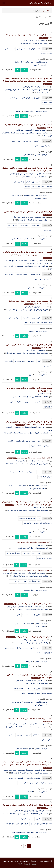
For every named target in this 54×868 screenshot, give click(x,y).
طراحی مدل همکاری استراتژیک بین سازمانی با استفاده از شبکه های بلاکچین (27, 806)
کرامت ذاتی (9, 361)
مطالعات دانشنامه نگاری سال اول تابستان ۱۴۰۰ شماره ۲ (30, 397)
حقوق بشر (31, 361)
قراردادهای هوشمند (12, 824)
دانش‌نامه (19, 402)
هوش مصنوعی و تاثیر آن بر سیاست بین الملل (28, 637)
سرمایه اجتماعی (24, 225)
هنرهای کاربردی (16, 195)
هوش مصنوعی (35, 648)
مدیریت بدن (27, 141)
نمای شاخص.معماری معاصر (31, 693)
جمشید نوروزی (29, 811)
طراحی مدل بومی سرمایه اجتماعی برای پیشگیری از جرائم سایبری (28, 213)
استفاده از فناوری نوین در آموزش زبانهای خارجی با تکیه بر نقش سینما (28, 36)
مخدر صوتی (26, 318)
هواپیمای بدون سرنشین (27, 518)
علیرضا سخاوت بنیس (25, 606)
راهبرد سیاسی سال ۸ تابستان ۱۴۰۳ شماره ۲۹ (33, 643)
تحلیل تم (33, 446)
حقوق (31, 485)
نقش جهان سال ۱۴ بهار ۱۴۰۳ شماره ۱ (36, 683)
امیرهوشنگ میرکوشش (26, 770)
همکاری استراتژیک (27, 819)
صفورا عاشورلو (41, 811)
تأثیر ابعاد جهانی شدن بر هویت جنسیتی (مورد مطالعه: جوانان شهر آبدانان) (27, 126)
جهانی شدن (26, 553)
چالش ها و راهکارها (45, 446)
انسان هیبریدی (20, 361)
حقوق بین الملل (14, 318)
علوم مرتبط (19, 62)
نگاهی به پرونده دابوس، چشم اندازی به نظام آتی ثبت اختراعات (29, 720)
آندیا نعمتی (42, 394)
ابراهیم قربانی (11, 606)
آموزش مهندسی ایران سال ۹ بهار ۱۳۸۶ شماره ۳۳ (32, 548)
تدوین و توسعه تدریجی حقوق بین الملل (38, 322)
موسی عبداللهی (29, 40)
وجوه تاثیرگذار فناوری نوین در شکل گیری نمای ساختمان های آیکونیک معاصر (30, 676)
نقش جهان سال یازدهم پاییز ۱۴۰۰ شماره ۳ (34, 177)
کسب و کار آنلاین (35, 581)
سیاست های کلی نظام (33, 778)
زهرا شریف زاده (40, 770)
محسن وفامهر (24, 260)
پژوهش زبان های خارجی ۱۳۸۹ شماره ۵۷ (34, 43)
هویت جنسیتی (46, 146)
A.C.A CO (21, 864)
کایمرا (39, 361)
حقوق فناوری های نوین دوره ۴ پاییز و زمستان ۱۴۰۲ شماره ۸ (28, 510)
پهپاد (39, 518)
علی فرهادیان (27, 87)
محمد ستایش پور (40, 307)
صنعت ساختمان (35, 274)
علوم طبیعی (37, 402)
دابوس (29, 735)
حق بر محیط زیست (45, 477)
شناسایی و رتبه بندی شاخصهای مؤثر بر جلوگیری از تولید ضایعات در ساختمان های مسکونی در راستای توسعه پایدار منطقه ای (27, 255)
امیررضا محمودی (40, 640)
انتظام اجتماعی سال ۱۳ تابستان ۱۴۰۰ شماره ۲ (33, 220)
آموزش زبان (31, 49)
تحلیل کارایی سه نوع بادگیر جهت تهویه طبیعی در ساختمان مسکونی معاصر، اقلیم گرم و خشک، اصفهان (27, 169)
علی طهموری (41, 680)
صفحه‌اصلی (46, 11)
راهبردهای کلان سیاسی (16, 778)
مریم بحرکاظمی (27, 640)
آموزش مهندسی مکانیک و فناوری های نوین (33, 542)
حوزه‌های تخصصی (41, 62)
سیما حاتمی (41, 350)
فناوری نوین (21, 49)
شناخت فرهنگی (46, 53)
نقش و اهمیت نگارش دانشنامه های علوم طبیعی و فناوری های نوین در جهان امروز (29, 390)
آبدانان (37, 146)
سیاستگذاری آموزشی (13, 553)
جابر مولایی (29, 130)
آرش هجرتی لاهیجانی (38, 260)
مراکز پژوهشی (47, 102)
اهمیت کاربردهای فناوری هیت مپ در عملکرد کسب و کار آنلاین (26, 570)
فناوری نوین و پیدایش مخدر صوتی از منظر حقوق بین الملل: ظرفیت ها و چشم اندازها (30, 303)
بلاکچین (38, 819)
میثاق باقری (28, 307)
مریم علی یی (41, 573)
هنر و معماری (28, 195)
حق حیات (21, 472)
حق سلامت (12, 472)
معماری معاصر (47, 186)
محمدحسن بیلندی (19, 573)
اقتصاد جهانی (10, 648)
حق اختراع (37, 735)
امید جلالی (18, 811)
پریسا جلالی (7, 573)
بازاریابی (11, 441)
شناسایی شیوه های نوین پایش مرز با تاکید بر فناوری (28, 604)
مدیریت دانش (14, 98)
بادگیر (39, 182)
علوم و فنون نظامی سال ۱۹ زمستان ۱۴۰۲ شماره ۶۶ (31, 609)
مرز (23, 615)
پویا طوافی (20, 130)
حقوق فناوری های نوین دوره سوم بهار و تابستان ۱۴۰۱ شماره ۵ (28, 310)
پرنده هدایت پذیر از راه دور (42, 523)
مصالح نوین (9, 274)
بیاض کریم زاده (40, 217)
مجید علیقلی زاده (40, 87)
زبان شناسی (29, 62)
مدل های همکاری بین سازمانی (41, 824)
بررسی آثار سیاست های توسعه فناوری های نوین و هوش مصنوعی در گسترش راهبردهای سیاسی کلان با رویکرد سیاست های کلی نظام (27, 764)
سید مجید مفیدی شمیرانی (33, 263)
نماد (29, 688)
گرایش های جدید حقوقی (18, 485)
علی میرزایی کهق (40, 606)
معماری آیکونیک (20, 688)
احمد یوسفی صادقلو (14, 724)
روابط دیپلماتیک (46, 783)
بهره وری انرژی (19, 182)
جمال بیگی (17, 217)
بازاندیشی (37, 141)
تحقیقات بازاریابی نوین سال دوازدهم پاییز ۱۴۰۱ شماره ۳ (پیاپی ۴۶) (26, 433)
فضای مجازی (12, 225)
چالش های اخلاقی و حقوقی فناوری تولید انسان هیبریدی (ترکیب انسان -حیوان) (28, 346)
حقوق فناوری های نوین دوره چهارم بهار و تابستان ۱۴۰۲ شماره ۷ (27, 464)
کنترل (18, 615)
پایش (28, 615)
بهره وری (38, 279)
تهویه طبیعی (30, 182)
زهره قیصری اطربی (39, 724)
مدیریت (30, 623)
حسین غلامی (41, 40)
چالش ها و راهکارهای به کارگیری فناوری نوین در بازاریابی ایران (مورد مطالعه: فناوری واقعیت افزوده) (29, 423)
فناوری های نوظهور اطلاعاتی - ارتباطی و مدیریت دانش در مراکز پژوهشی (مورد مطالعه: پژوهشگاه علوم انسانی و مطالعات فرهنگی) (28, 81)
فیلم (39, 49)
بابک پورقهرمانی (28, 217)
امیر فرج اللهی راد (11, 260)
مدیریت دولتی (20, 623)
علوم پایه (27, 402)
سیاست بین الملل (22, 648)
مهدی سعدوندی (30, 174)
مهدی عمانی (41, 461)
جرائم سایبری (36, 225)
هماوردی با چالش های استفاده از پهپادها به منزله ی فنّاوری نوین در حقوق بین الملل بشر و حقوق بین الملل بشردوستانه (27, 503)
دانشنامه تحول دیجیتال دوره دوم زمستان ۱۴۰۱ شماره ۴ (30, 576)
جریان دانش (26, 98)
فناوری (11, 402)
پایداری (27, 186)
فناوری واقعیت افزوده (23, 441)
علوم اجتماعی (28, 111)
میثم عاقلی (31, 573)
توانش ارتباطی (10, 49)
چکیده (24, 70)
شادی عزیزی (19, 680)
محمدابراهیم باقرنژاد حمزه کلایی (25, 427)
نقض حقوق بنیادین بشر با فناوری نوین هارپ (29, 458)
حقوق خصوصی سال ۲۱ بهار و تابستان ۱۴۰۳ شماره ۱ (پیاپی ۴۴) (27, 727)
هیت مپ (13, 581)
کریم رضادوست (40, 130)
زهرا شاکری (27, 724)
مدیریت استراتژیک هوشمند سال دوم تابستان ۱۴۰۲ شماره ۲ (28, 814)
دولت (39, 653)
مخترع (12, 735)
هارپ (39, 472)
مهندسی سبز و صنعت (44, 558)
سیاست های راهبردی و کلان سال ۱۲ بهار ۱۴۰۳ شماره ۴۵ (30, 773)
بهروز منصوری (30, 680)
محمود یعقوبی (40, 545)
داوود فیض (42, 427)
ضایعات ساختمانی (21, 274)
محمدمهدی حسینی (10, 770)
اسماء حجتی (41, 174)
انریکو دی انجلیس (16, 174)
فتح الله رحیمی (31, 350)
